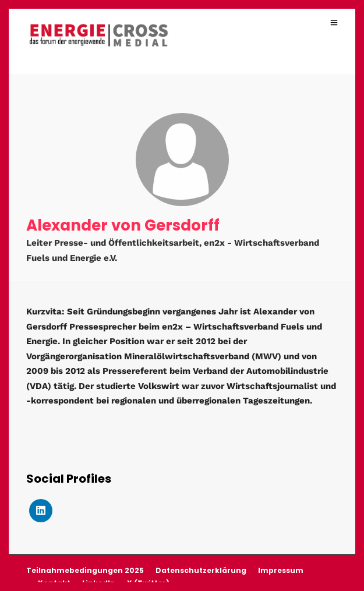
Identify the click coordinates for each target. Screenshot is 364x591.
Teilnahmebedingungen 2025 (85, 570)
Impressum (281, 570)
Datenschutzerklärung (201, 570)
